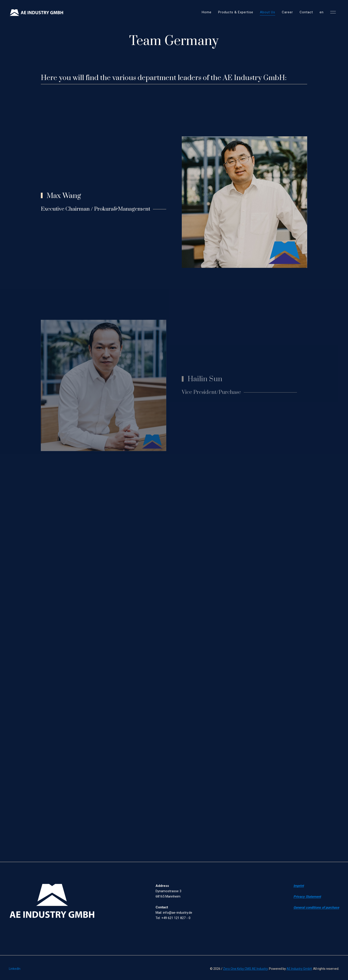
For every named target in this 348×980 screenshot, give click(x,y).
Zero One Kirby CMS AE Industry (245, 969)
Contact (306, 12)
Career (287, 12)
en (322, 12)
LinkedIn (15, 969)
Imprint (299, 886)
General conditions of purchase (316, 907)
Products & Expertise (236, 12)
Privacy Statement (307, 897)
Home (207, 12)
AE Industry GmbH (299, 969)
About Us (268, 12)
